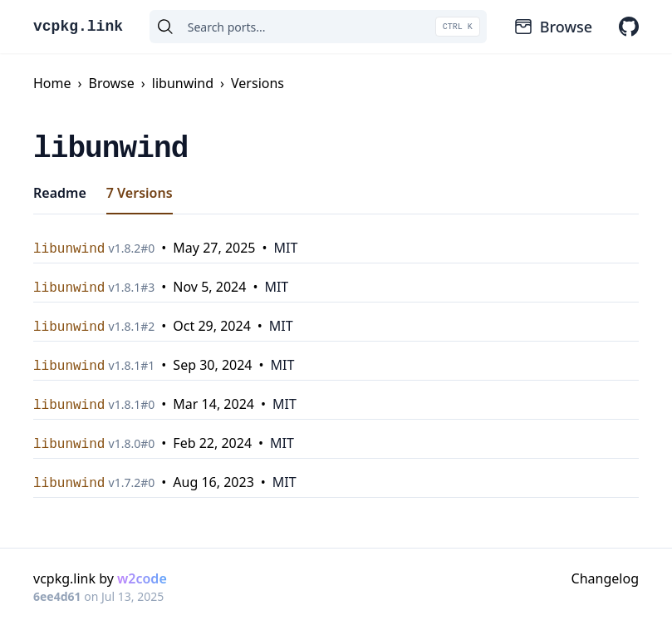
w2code (142, 578)
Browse (553, 27)
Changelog (605, 578)
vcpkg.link (78, 27)
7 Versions (140, 193)
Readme (60, 193)
